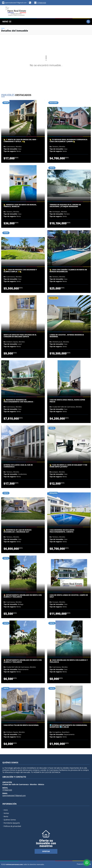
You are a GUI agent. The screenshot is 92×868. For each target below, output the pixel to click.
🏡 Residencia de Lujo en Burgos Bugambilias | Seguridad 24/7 (18, 531)
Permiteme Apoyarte (12, 823)
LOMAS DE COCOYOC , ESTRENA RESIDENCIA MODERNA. (67, 336)
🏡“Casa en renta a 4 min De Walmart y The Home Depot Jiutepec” (68, 466)
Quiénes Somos (10, 820)
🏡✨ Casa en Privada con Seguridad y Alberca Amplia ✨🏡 (20, 271)
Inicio (3, 28)
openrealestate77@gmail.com (14, 795)
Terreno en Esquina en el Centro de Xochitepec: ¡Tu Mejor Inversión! (65, 206)
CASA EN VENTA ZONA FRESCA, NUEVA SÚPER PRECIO (67, 401)
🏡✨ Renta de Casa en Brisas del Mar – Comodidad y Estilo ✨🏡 (20, 141)
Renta (6, 816)
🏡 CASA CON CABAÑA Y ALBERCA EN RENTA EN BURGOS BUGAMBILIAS (68, 271)
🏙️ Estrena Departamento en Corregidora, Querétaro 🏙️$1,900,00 (68, 726)
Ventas (6, 813)
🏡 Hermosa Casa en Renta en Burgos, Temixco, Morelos (20, 206)
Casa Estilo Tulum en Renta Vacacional (21, 725)
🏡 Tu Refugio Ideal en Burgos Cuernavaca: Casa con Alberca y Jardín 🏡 (69, 141)
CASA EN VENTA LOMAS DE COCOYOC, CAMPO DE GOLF (69, 596)
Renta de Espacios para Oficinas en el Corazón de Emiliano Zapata (20, 336)
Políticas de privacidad (12, 826)
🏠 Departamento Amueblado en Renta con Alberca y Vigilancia (23, 596)
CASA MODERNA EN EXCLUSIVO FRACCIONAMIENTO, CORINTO (62, 531)
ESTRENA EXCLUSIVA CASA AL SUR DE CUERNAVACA (18, 466)
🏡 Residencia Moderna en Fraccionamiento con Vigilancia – (19, 401)
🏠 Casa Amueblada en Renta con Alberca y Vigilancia (69, 661)
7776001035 (42, 3)
